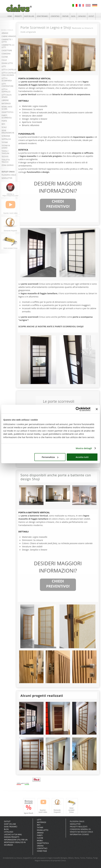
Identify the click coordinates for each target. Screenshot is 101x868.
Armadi (40, 833)
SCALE (4, 127)
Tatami (40, 828)
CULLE (4, 60)
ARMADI (5, 33)
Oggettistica (43, 843)
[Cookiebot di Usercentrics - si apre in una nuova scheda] (78, 409)
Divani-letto (43, 830)
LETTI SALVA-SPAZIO (7, 96)
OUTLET (91, 16)
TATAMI (5, 142)
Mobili (40, 841)
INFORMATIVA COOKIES (79, 834)
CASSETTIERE (7, 50)
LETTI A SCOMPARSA (7, 79)
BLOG (73, 16)
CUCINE (5, 57)
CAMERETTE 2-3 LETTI (8, 46)
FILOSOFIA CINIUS (9, 175)
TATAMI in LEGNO (6, 147)
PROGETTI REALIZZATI (79, 827)
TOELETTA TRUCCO (6, 161)
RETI (3, 124)
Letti (39, 820)
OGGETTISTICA (7, 112)
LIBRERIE (5, 100)
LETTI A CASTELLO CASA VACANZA (9, 74)
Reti (39, 825)
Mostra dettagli (84, 448)
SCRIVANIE (6, 136)
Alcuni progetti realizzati (42, 695)
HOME (10, 16)
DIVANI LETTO (7, 63)
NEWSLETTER (7, 178)
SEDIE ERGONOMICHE (8, 132)
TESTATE (5, 157)
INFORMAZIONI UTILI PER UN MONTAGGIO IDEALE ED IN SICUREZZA (16, 842)
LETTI (4, 66)
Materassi (41, 822)
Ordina (40, 846)
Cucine (40, 838)
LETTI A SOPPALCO (6, 90)
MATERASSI (6, 104)
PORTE (4, 121)
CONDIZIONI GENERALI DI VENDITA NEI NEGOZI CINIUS (81, 831)
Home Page (42, 851)
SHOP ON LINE (29, 16)
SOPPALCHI (6, 139)
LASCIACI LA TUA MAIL (13, 834)
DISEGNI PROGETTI (12, 837)
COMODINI (6, 54)
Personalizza (50, 457)
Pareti (40, 835)
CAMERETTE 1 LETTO (7, 41)
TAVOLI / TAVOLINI (5, 152)
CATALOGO (82, 16)
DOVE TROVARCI (42, 16)
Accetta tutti (82, 457)
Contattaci (42, 848)
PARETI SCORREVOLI (7, 117)
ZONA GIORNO (8, 165)
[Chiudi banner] (97, 409)
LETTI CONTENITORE (7, 85)
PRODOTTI (18, 16)
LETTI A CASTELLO (9, 70)
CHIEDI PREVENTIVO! (58, 204)
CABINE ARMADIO (9, 36)
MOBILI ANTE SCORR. (7, 108)
